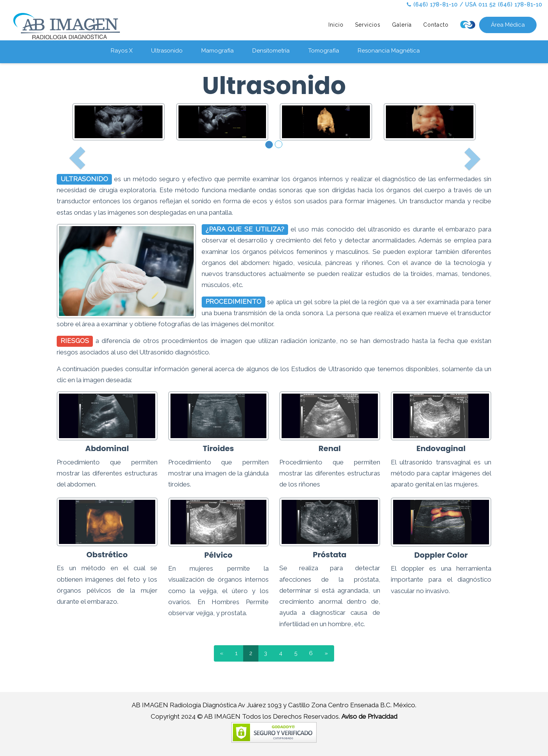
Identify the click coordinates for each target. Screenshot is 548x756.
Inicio (336, 25)
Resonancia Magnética (389, 51)
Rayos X (122, 51)
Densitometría (271, 51)
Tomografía (324, 51)
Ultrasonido (167, 51)
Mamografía (217, 51)
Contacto (436, 25)
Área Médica (508, 25)
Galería (402, 25)
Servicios (368, 25)
